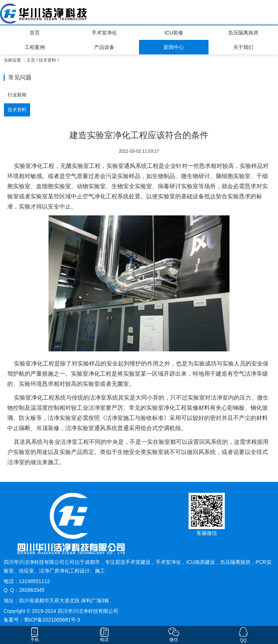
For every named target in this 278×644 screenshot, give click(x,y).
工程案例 (35, 47)
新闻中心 (174, 47)
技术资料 (47, 60)
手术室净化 (104, 33)
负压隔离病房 (243, 33)
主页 (31, 60)
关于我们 (243, 47)
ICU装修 (174, 33)
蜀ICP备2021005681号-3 (52, 620)
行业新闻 (17, 95)
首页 (35, 33)
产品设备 (104, 47)
